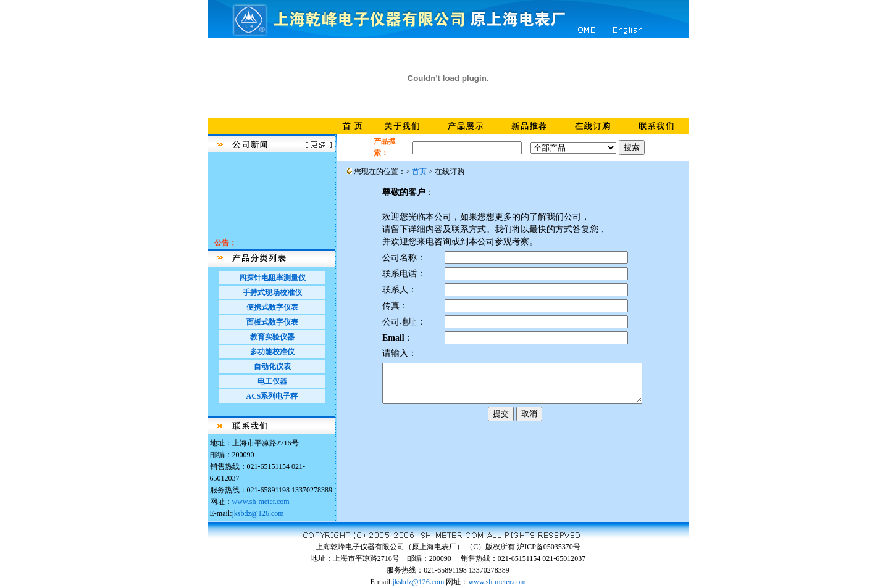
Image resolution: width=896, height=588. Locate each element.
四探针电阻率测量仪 (272, 278)
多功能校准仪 (272, 352)
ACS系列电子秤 (272, 396)
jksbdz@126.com (258, 513)
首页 (419, 172)
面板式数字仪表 (272, 322)
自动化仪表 (272, 366)
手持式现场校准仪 (272, 292)
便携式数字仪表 (272, 307)
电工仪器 (272, 381)
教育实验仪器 (272, 337)
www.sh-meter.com (261, 502)
